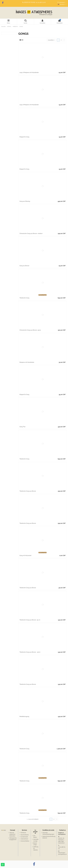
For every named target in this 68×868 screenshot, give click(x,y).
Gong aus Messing (25, 201)
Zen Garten (35, 836)
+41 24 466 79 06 (41, 2)
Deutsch (62, 4)
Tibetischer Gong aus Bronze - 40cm (30, 652)
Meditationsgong (24, 716)
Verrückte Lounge (36, 840)
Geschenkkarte (25, 835)
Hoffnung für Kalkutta (36, 848)
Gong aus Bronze (24, 266)
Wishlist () (61, 2)
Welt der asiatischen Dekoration (12, 834)
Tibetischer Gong (24, 298)
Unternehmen (24, 839)
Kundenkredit (24, 837)
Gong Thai (22, 427)
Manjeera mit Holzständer (27, 362)
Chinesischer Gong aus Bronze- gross (30, 330)
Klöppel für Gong (24, 137)
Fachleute (23, 833)
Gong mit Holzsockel (25, 555)
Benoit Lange (35, 844)
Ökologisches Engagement (13, 839)
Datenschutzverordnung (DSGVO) (49, 837)
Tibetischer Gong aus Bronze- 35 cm (30, 620)
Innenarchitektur (25, 841)
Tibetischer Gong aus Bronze (28, 491)
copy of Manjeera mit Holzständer (29, 72)
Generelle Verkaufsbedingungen (48, 833)
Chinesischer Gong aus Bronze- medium (31, 233)
